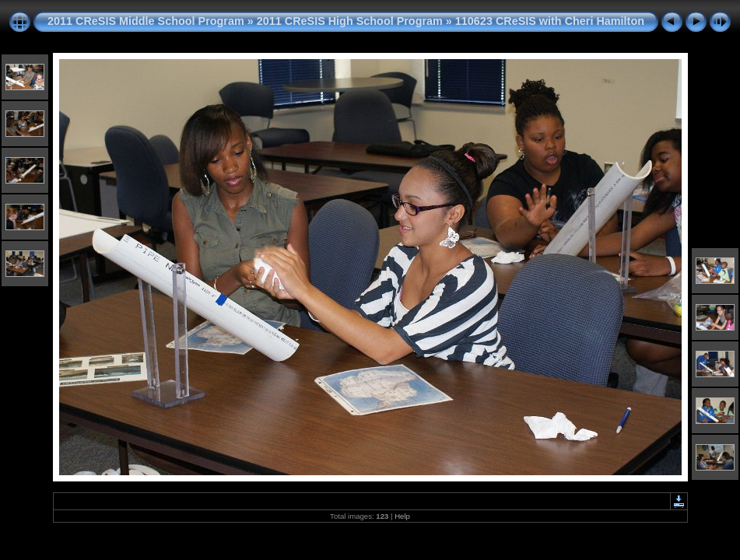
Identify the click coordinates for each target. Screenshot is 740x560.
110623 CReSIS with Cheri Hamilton (550, 21)
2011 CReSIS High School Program (350, 21)
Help (402, 516)
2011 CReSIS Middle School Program (146, 21)
